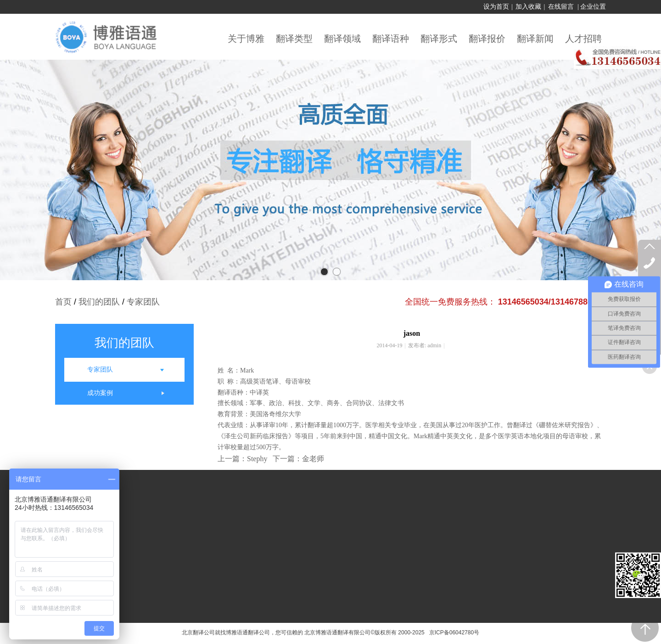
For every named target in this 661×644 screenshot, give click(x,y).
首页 (63, 302)
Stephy (257, 459)
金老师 (313, 459)
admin (434, 345)
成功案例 (100, 393)
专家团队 (143, 302)
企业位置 (593, 7)
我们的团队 (99, 302)
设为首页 (496, 7)
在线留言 (561, 7)
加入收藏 (528, 7)
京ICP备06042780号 (453, 633)
